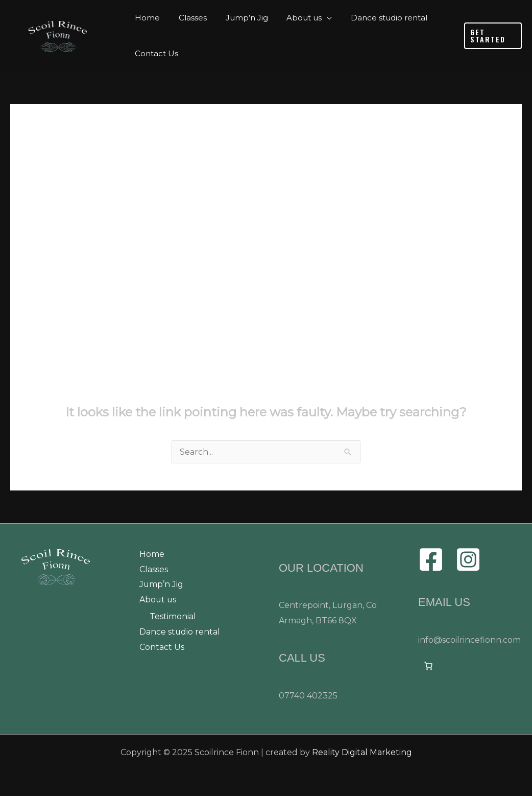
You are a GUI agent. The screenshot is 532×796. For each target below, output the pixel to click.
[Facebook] (431, 559)
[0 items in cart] (428, 666)
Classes (154, 569)
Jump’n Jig (162, 585)
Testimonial (173, 617)
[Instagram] (468, 559)
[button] (492, 36)
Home (152, 554)
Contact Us (162, 648)
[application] (315, 18)
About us (158, 600)
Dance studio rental (180, 632)
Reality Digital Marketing (362, 752)
